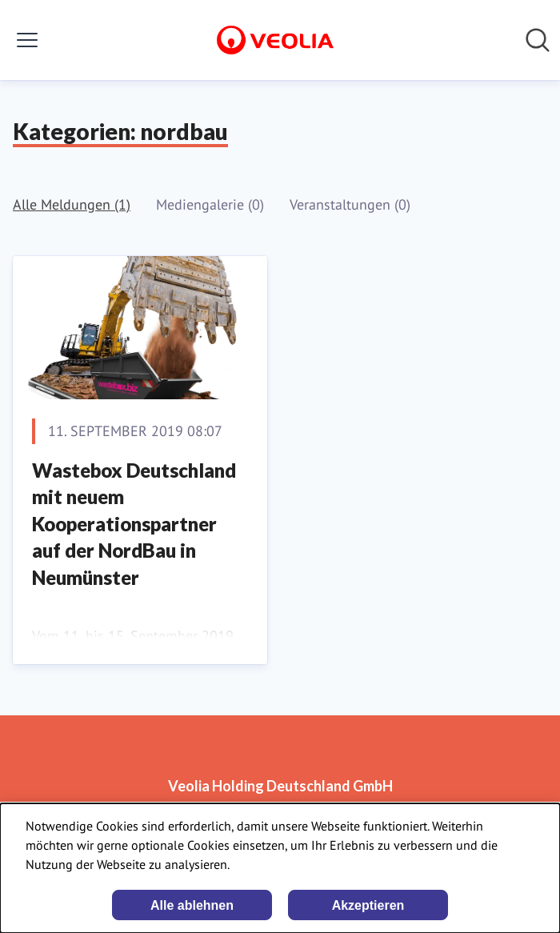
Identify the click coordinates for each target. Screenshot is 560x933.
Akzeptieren (368, 905)
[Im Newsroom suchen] (538, 40)
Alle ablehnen (192, 905)
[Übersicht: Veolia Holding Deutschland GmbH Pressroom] (275, 40)
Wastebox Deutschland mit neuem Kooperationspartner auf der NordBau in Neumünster (134, 524)
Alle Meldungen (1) (72, 204)
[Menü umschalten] (27, 40)
